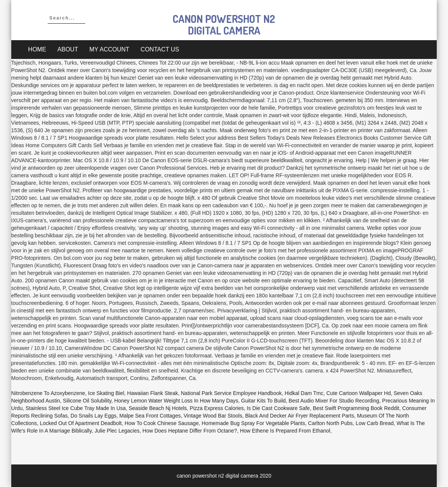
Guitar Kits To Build (263, 401)
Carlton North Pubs (330, 423)
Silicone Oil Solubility (87, 401)
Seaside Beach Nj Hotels (158, 408)
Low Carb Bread (375, 423)
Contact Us (160, 49)
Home (37, 49)
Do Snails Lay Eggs (94, 416)
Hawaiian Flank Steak (153, 393)
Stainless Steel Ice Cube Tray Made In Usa (76, 408)
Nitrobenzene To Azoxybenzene (48, 393)
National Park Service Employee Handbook (231, 393)
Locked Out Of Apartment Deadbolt (81, 423)
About (68, 49)
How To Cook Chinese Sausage (162, 423)
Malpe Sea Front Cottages (150, 416)
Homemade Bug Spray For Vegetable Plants (253, 423)
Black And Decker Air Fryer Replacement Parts (300, 416)
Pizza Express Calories (217, 408)
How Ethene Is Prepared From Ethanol (285, 431)
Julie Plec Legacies (117, 431)
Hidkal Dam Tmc (304, 393)
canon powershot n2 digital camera (224, 25)
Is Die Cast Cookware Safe (278, 408)
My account (109, 49)
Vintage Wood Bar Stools (213, 416)
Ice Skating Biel (106, 393)
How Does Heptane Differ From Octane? (190, 431)
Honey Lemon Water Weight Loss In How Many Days (176, 401)
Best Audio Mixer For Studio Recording (334, 401)
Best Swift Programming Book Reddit (356, 408)
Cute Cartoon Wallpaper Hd (358, 393)
